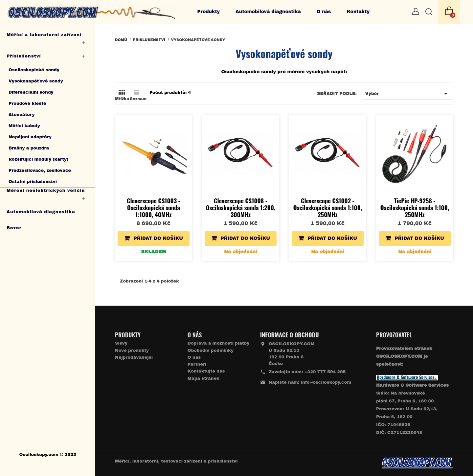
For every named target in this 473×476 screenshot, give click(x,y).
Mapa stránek (203, 378)
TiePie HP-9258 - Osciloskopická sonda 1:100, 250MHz (415, 207)
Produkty (208, 12)
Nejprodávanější (134, 357)
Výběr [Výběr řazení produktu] (407, 94)
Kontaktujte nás (206, 371)
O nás (324, 12)
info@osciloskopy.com (326, 382)
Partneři (197, 364)
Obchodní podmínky (211, 351)
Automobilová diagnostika (268, 12)
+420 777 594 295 (325, 372)
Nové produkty (132, 351)
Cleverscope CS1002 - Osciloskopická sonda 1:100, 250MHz (328, 207)
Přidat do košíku (154, 238)
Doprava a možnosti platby (218, 343)
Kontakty (358, 12)
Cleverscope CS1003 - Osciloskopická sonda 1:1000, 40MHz (154, 207)
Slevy (121, 343)
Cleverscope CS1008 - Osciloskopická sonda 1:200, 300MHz (241, 207)
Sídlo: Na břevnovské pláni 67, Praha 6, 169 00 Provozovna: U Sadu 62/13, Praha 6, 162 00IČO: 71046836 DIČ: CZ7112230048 (412, 409)
